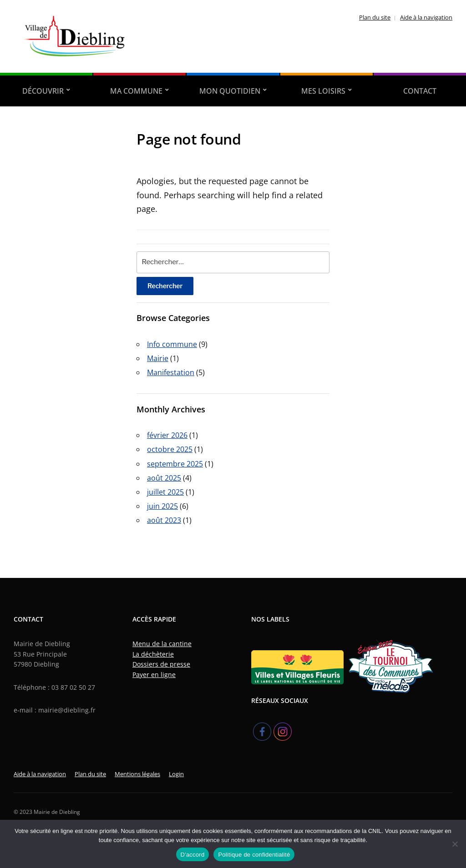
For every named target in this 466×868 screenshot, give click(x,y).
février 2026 (167, 435)
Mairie (158, 358)
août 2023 (164, 520)
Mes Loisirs (323, 91)
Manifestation (171, 372)
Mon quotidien (230, 91)
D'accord (193, 855)
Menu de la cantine (162, 644)
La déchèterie (153, 654)
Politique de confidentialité (254, 855)
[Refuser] (455, 844)
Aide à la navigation (426, 17)
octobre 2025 (170, 449)
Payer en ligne (154, 675)
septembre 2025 (175, 464)
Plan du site (375, 17)
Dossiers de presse (161, 664)
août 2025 (164, 478)
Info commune (172, 344)
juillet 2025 (165, 492)
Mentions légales (137, 774)
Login (176, 774)
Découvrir (43, 91)
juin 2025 (162, 506)
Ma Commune (136, 91)
